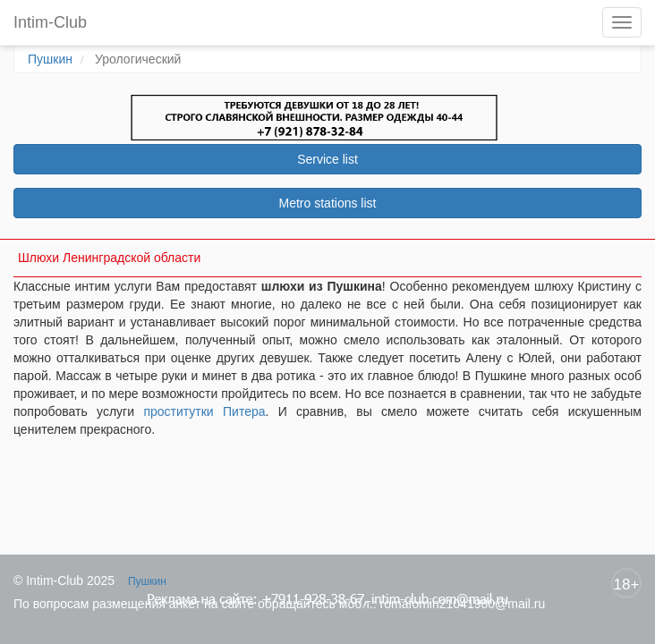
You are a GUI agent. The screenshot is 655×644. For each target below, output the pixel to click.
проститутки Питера (204, 411)
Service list (327, 159)
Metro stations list (328, 203)
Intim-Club (50, 22)
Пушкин (50, 59)
